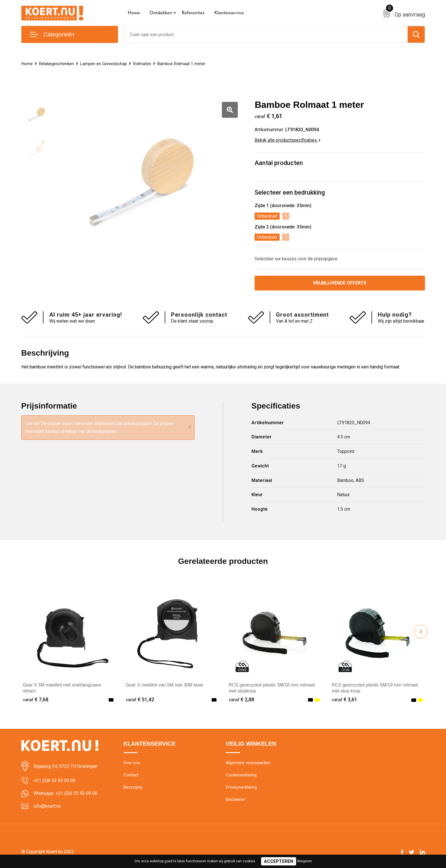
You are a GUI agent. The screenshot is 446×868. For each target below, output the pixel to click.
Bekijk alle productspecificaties (288, 140)
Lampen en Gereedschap (104, 64)
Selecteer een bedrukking (290, 192)
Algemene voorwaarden (248, 763)
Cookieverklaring (241, 775)
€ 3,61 (344, 699)
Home (134, 13)
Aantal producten (279, 163)
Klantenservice (229, 13)
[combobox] (266, 34)
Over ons (132, 763)
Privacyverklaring (241, 787)
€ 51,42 (140, 699)
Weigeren (304, 861)
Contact (131, 775)
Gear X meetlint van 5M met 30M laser (165, 685)
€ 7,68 (36, 699)
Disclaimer (236, 799)
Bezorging (133, 787)
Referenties (193, 13)
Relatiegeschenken (56, 64)
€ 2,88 (241, 699)
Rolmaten (142, 64)
